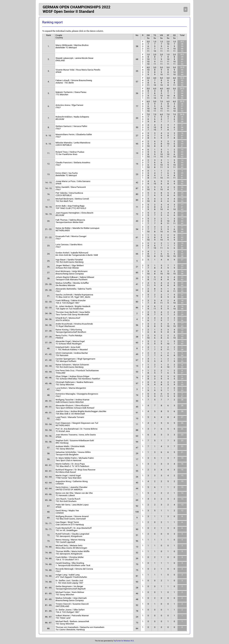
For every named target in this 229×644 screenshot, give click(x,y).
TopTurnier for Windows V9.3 (124, 641)
